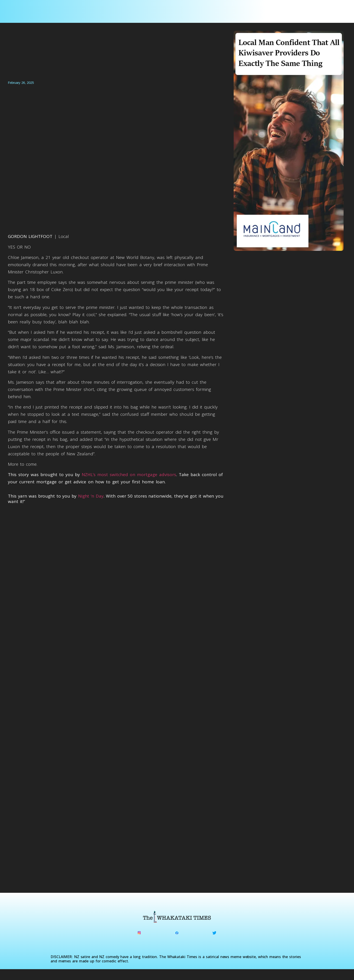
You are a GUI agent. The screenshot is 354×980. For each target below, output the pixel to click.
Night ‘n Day (91, 496)
